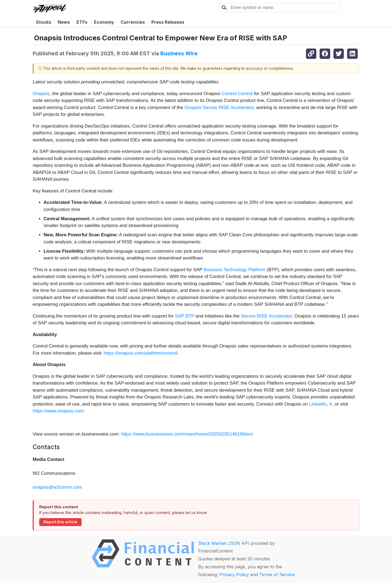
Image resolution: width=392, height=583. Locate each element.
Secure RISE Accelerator (266, 316)
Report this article (60, 522)
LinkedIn (318, 404)
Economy (104, 22)
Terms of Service (277, 575)
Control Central (237, 94)
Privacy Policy (234, 575)
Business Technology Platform (235, 270)
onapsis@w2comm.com (57, 487)
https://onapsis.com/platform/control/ (141, 353)
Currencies (133, 22)
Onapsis (41, 94)
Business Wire (179, 53)
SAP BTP (185, 316)
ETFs (82, 22)
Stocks (44, 22)
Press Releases (168, 22)
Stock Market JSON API (224, 543)
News (64, 22)
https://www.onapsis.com (58, 411)
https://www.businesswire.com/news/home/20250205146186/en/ (187, 434)
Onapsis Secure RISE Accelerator (219, 108)
